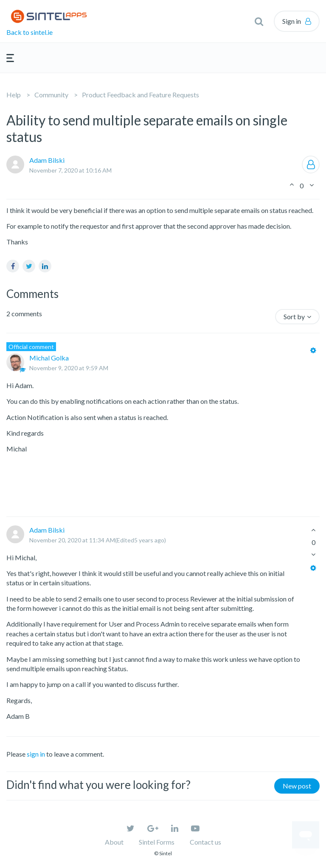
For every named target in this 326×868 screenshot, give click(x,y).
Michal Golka (49, 358)
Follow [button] (311, 165)
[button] (259, 21)
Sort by (294, 316)
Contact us (205, 842)
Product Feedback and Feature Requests (141, 95)
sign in (36, 754)
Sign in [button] (292, 21)
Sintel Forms (157, 842)
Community (51, 95)
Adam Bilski (47, 160)
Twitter (29, 266)
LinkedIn (45, 266)
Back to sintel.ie (30, 32)
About (114, 842)
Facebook (13, 266)
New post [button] (297, 786)
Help (14, 95)
